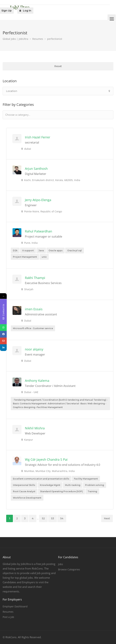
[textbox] (23, 115)
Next (107, 518)
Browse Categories (69, 569)
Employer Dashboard (15, 606)
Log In (25, 11)
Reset (58, 66)
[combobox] (58, 115)
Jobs (61, 564)
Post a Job (8, 617)
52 (43, 518)
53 (53, 518)
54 (62, 518)
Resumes (8, 612)
